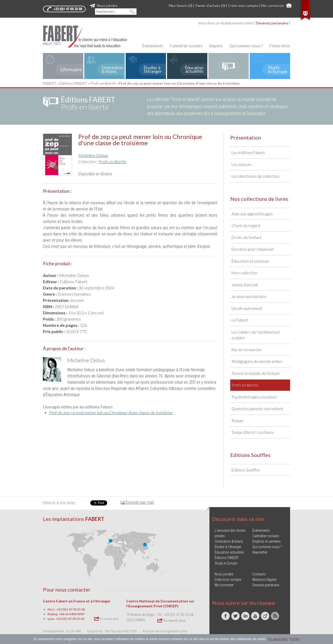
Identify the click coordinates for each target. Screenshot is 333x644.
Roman (238, 421)
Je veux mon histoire (249, 296)
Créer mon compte (243, 6)
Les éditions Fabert (248, 152)
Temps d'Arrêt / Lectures (253, 432)
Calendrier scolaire (186, 46)
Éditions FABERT (73, 83)
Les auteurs (242, 164)
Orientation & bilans (229, 541)
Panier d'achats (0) (210, 6)
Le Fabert (240, 320)
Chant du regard (246, 225)
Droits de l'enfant (246, 237)
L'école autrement (247, 308)
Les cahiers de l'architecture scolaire (256, 335)
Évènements (153, 46)
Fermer (295, 639)
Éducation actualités (229, 552)
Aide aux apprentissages (252, 214)
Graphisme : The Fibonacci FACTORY (112, 631)
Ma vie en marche (246, 350)
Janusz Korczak (245, 285)
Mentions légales (265, 580)
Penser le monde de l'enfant (256, 373)
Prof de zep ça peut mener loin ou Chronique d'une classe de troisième (111, 412)
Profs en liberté (103, 83)
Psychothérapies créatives (254, 397)
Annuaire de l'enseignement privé (165, 631)
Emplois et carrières (267, 541)
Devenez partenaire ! (273, 23)
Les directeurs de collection (255, 176)
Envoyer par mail (137, 502)
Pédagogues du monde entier (257, 361)
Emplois (216, 46)
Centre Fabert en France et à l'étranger (77, 601)
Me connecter (273, 6)
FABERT (50, 83)
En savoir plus (107, 619)
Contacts (259, 574)
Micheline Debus (93, 155)
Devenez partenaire (266, 585)
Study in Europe (226, 563)
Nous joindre (104, 6)
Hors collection (244, 273)
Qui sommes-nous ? (246, 46)
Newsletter (260, 552)
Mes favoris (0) (181, 6)
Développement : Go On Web (62, 631)
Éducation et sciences (250, 261)
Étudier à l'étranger (228, 547)
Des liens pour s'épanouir (253, 249)
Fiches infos (280, 46)
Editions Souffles (246, 470)
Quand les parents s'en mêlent (257, 409)
